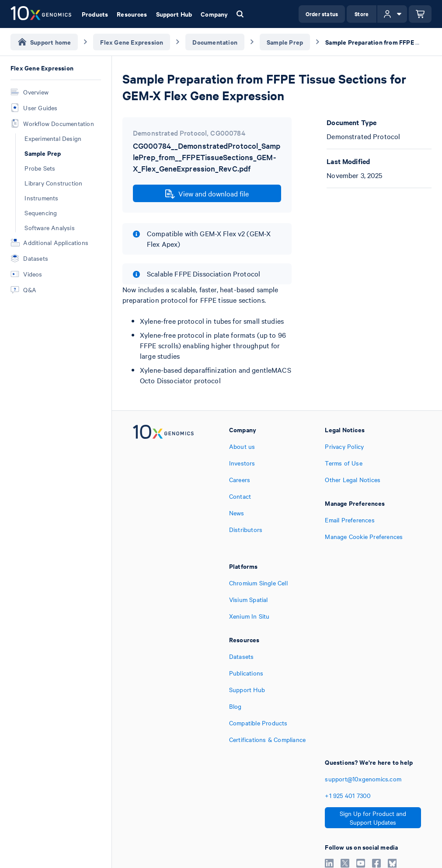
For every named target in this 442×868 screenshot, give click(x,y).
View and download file (207, 194)
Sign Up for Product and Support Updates (373, 818)
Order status (322, 14)
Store (362, 14)
